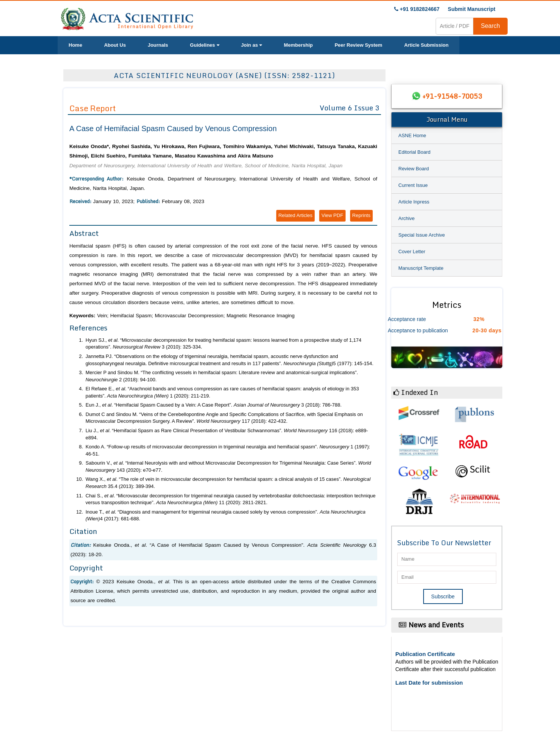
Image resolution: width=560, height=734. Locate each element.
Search (490, 26)
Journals (158, 45)
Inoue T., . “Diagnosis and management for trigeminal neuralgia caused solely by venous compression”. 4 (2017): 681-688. (226, 515)
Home (75, 45)
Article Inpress (414, 202)
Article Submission (426, 45)
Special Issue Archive (422, 235)
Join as (252, 45)
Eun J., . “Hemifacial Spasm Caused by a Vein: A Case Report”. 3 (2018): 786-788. (213, 405)
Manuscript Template (421, 268)
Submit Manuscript (471, 9)
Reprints (361, 215)
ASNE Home (412, 135)
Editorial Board (414, 152)
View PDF (332, 215)
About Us (115, 45)
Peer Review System (358, 45)
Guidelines (204, 45)
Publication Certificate (425, 654)
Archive (406, 218)
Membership (298, 45)
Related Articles (295, 215)
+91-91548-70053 (452, 96)
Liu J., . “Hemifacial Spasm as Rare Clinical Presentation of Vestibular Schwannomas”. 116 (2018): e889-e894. (227, 434)
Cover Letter (412, 252)
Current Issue (413, 185)
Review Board (414, 169)
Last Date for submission (429, 683)
